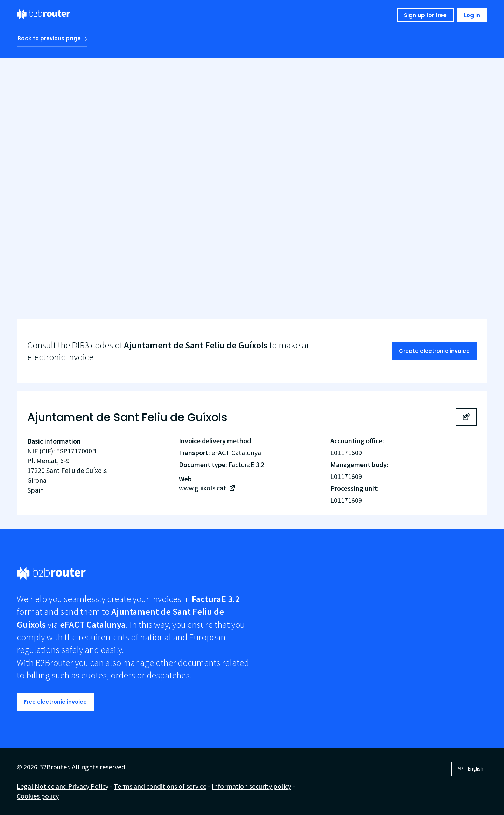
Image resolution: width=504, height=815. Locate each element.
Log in (472, 15)
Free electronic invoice (55, 702)
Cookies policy (38, 796)
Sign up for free (425, 15)
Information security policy (251, 786)
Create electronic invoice (434, 351)
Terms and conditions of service (160, 786)
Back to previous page (49, 38)
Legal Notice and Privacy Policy (63, 786)
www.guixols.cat (202, 488)
